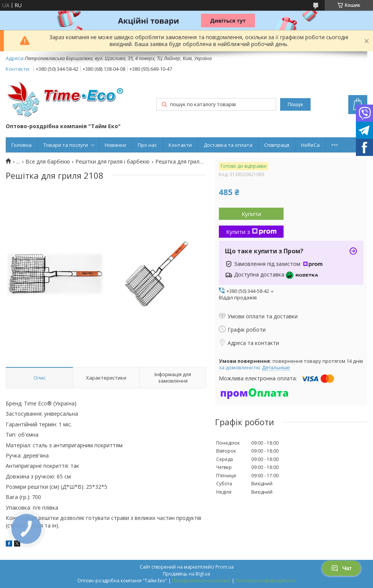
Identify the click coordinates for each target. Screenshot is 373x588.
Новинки (115, 145)
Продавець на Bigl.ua (186, 574)
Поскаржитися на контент (201, 581)
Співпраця (277, 145)
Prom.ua (225, 567)
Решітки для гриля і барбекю (112, 162)
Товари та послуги (66, 145)
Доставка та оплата (228, 145)
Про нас (147, 145)
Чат (341, 568)
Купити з (251, 232)
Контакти (180, 145)
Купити (251, 214)
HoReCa (310, 145)
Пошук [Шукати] (295, 104)
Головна (22, 145)
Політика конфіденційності (266, 581)
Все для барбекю (48, 162)
